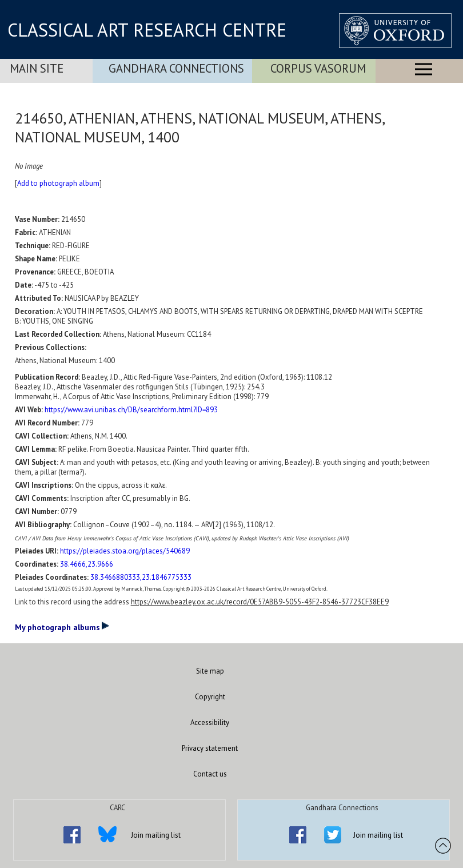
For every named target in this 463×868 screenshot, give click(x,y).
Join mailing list (156, 835)
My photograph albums (62, 627)
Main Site (37, 68)
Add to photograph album (58, 183)
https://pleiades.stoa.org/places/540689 (125, 551)
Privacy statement (210, 748)
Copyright (210, 697)
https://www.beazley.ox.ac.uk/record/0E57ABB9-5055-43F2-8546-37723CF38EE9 (260, 602)
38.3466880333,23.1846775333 (141, 577)
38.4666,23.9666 (87, 564)
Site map (210, 671)
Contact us (210, 774)
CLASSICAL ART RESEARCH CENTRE (147, 30)
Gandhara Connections (176, 68)
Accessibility (210, 722)
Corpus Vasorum (318, 68)
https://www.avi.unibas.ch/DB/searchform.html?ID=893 (131, 410)
